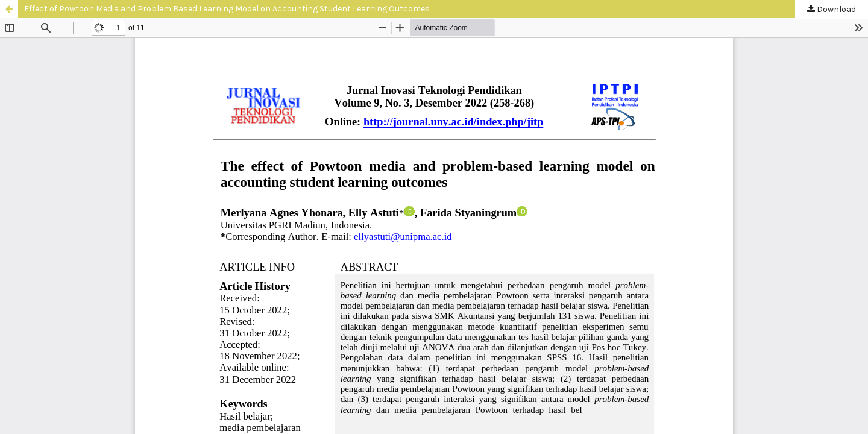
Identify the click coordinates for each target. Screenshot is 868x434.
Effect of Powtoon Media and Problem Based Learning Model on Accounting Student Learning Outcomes (227, 9)
